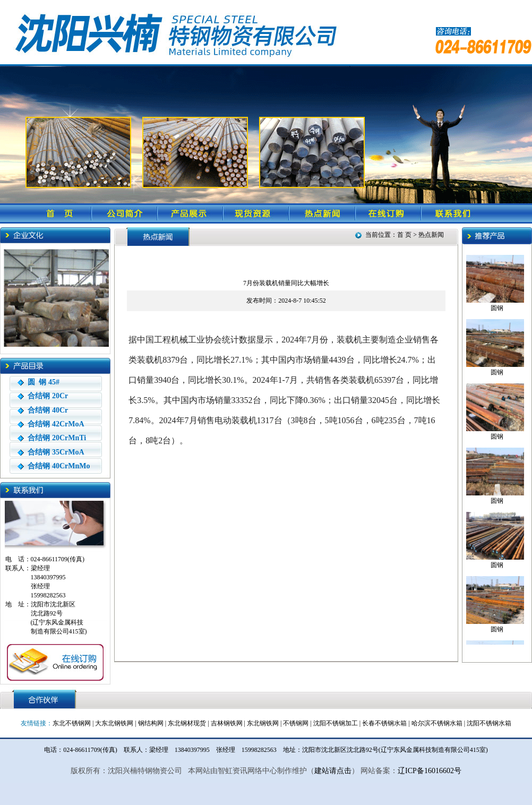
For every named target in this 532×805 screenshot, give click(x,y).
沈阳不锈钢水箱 (489, 723)
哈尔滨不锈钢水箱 (437, 723)
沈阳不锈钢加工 (336, 723)
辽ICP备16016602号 (430, 771)
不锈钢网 (296, 723)
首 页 (405, 235)
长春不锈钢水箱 (384, 723)
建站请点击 (333, 771)
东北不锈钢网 (72, 723)
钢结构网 (151, 723)
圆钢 (497, 306)
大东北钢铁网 (114, 723)
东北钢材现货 (187, 723)
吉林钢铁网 (227, 723)
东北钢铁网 (263, 723)
